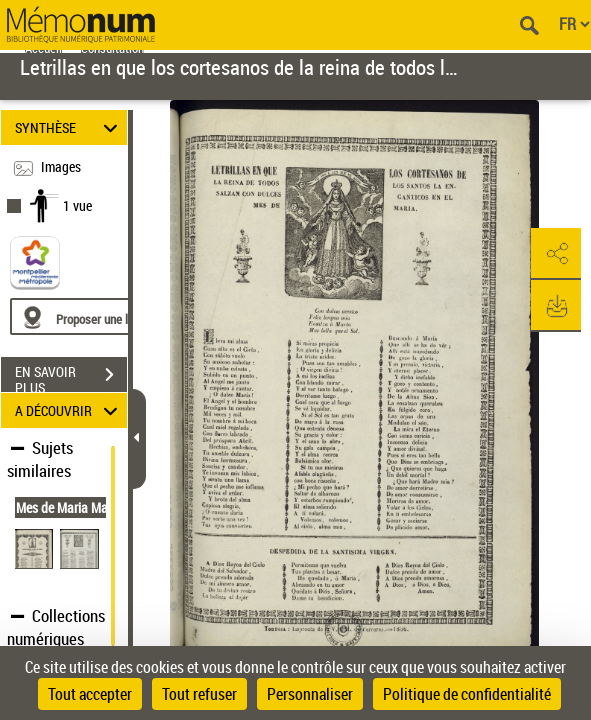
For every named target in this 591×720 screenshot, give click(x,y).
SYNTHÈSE (69, 127)
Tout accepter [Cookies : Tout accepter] (90, 694)
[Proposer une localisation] (105, 316)
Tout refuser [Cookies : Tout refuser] (199, 694)
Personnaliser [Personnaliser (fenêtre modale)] (310, 694)
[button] (556, 254)
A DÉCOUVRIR (69, 410)
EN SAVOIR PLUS (71, 377)
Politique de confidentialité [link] (467, 694)
